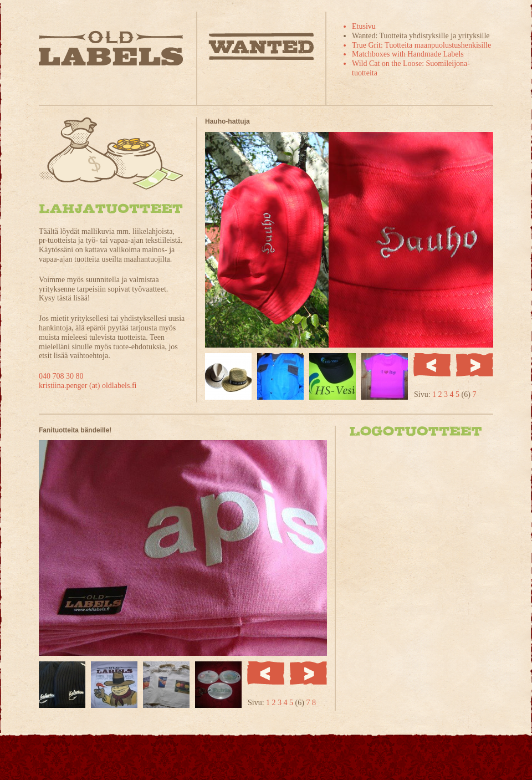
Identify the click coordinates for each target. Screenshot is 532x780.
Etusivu (364, 26)
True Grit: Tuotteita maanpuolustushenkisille (421, 45)
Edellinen (432, 365)
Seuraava (475, 365)
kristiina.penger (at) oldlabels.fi (88, 386)
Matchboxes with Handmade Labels (408, 54)
